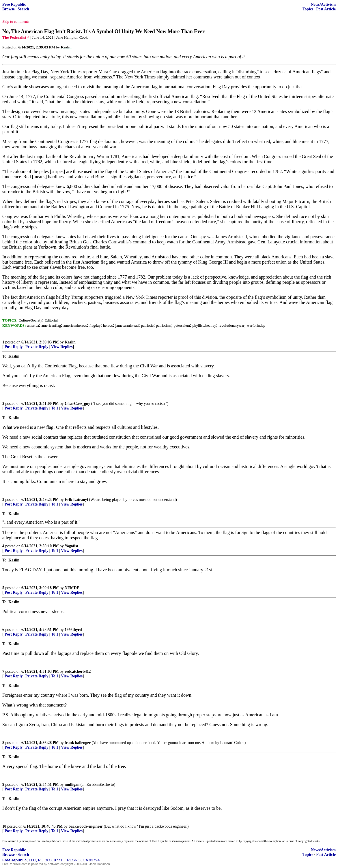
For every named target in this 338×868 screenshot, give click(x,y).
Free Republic (14, 4)
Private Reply (37, 347)
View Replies (62, 347)
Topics (308, 9)
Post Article (326, 9)
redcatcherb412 (78, 671)
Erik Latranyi (76, 500)
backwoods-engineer (86, 826)
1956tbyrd (73, 630)
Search (23, 9)
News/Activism (323, 4)
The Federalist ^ (16, 37)
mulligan (72, 785)
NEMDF (72, 588)
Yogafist (71, 546)
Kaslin (70, 342)
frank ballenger (78, 743)
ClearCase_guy (77, 404)
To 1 (55, 408)
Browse (9, 9)
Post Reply (14, 347)
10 (4, 826)
